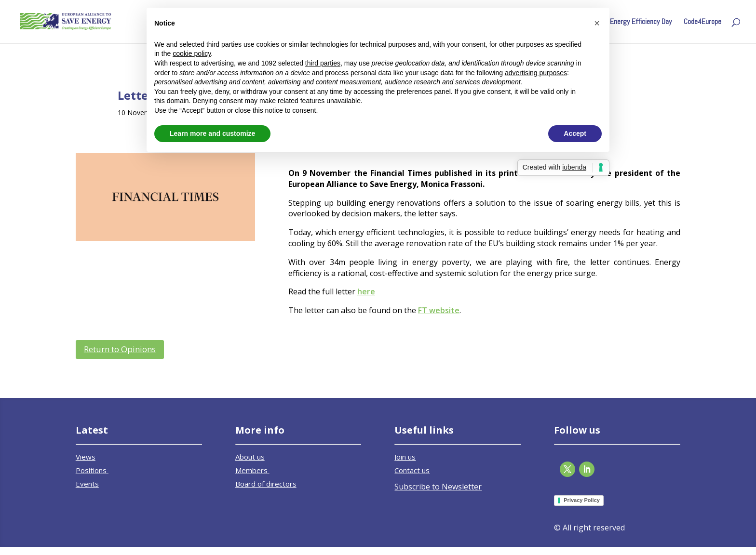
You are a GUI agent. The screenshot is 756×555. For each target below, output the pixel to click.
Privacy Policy (582, 500)
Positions (92, 470)
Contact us (412, 470)
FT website (439, 310)
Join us (405, 457)
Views (86, 457)
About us (250, 457)
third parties (323, 63)
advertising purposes (536, 73)
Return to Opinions (120, 349)
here (366, 291)
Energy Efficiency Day (641, 22)
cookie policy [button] (192, 53)
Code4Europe (702, 22)
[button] (597, 23)
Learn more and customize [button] (212, 133)
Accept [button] (575, 133)
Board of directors (266, 484)
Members (252, 470)
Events (87, 484)
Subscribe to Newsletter (438, 487)
